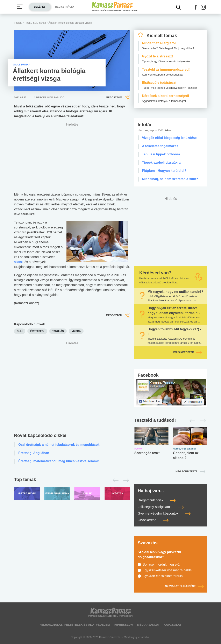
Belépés (40, 7)
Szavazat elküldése (184, 586)
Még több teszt (186, 472)
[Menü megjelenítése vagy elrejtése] (20, 7)
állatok (19, 262)
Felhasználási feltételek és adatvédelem (75, 625)
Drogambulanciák (157, 500)
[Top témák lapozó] (72, 480)
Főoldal (18, 23)
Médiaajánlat (148, 625)
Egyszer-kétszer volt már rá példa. (168, 570)
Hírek (28, 23)
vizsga (76, 331)
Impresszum (123, 625)
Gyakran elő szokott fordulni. (163, 576)
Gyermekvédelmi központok (164, 513)
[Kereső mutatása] (179, 7)
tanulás (58, 331)
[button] (196, 7)
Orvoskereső (153, 520)
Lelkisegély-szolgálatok (161, 507)
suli (20, 331)
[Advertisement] (72, 384)
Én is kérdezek (188, 352)
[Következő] (125, 480)
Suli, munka (40, 23)
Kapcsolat (173, 625)
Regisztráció (65, 7)
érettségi (37, 331)
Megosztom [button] (118, 97)
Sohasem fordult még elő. (161, 564)
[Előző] (115, 480)
